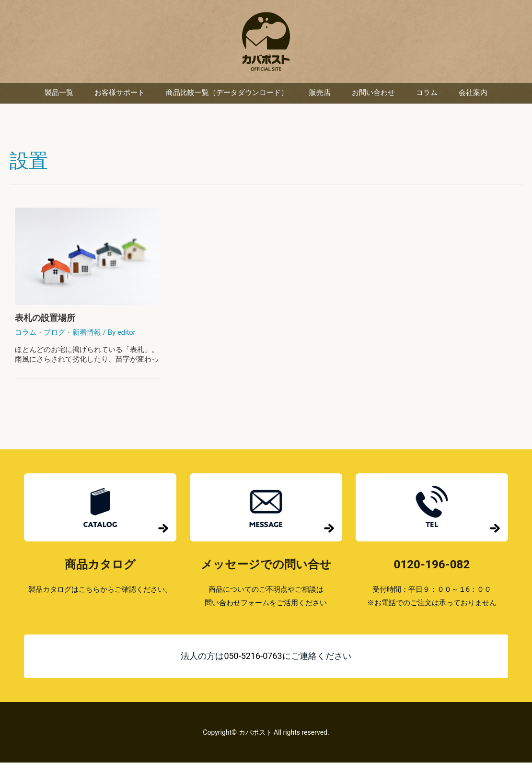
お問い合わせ (373, 94)
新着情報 (87, 333)
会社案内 (473, 94)
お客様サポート (120, 94)
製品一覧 (59, 94)
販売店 (320, 94)
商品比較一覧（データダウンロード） (227, 94)
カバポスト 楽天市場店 (266, 42)
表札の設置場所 (45, 318)
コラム (427, 94)
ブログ (54, 333)
